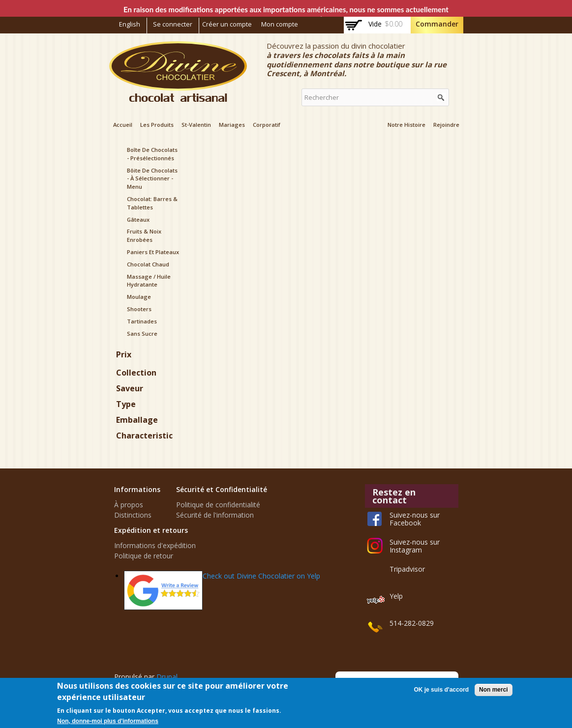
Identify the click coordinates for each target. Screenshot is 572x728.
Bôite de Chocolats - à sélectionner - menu (152, 179)
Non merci (494, 690)
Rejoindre (446, 125)
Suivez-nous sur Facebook (415, 519)
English (130, 24)
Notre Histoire (406, 125)
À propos (129, 505)
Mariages (232, 125)
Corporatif (267, 125)
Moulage (139, 297)
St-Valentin (196, 125)
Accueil (123, 125)
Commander (437, 24)
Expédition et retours (151, 530)
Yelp (396, 596)
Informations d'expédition (155, 545)
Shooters (139, 309)
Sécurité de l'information (215, 515)
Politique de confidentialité (218, 505)
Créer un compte (227, 24)
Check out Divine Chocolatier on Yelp (261, 576)
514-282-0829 (412, 623)
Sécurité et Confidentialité (222, 489)
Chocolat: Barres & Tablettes (152, 203)
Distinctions (133, 515)
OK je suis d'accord (441, 690)
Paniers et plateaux (153, 252)
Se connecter (173, 24)
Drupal (167, 677)
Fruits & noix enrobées (144, 235)
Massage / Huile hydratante (149, 281)
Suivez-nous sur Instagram (415, 546)
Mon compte (280, 24)
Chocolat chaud (148, 264)
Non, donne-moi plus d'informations (108, 721)
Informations (137, 489)
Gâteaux (138, 219)
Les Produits (157, 125)
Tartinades (142, 321)
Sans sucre (142, 334)
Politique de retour (144, 556)
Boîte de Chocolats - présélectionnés (152, 154)
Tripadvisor (407, 569)
